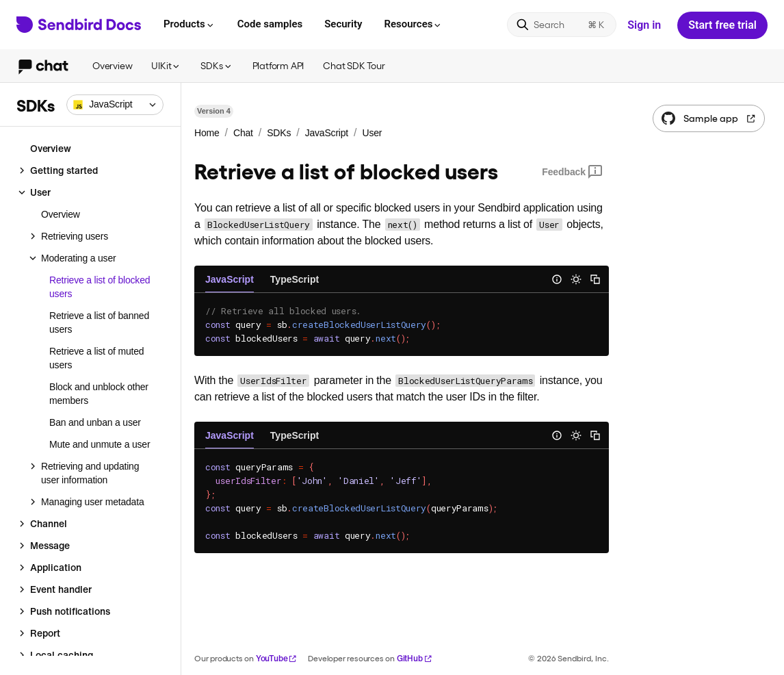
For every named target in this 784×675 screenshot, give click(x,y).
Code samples (270, 24)
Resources (413, 24)
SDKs (217, 65)
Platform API (278, 65)
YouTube (277, 658)
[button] (115, 105)
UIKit (166, 65)
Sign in (644, 25)
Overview (112, 65)
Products (190, 24)
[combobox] (115, 105)
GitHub (415, 658)
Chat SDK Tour (354, 65)
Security (343, 24)
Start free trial (722, 25)
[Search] (562, 25)
